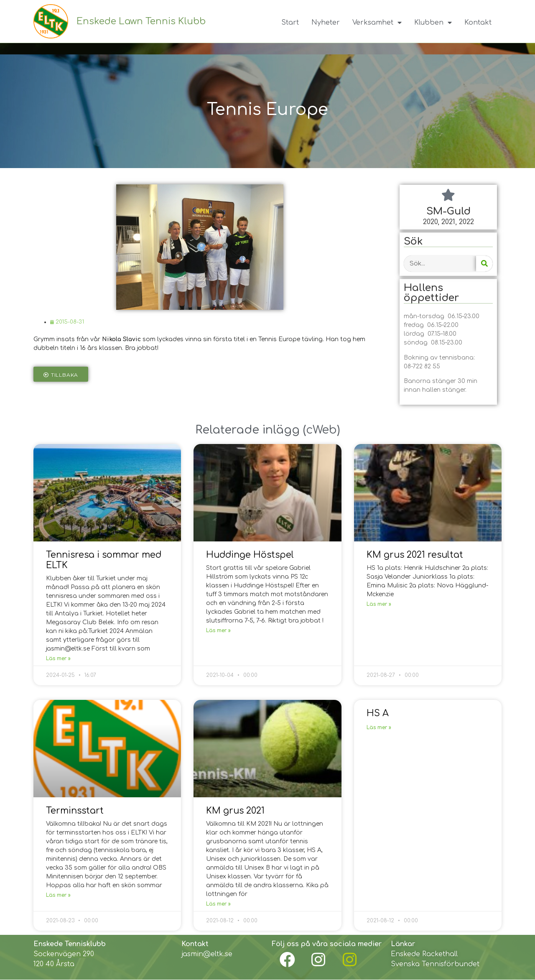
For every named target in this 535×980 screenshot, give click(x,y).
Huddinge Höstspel (250, 555)
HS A (378, 713)
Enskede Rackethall (424, 954)
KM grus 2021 (235, 811)
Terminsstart (75, 811)
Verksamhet (377, 23)
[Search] (484, 264)
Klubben (433, 23)
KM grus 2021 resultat (415, 555)
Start (290, 23)
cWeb (321, 430)
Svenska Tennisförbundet (435, 964)
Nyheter (326, 23)
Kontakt (478, 23)
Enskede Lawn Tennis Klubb (141, 21)
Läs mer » (58, 658)
